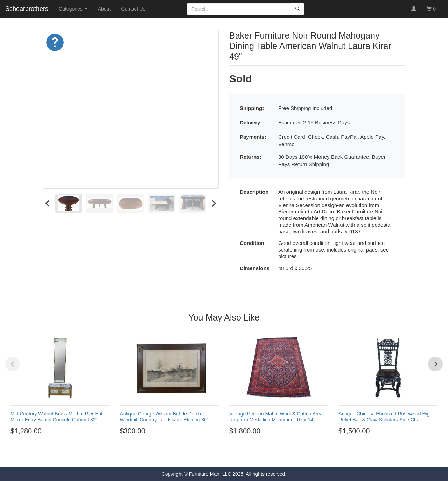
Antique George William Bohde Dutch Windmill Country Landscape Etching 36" (164, 417)
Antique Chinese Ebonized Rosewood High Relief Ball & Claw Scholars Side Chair (386, 417)
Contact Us (133, 9)
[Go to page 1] (208, 456)
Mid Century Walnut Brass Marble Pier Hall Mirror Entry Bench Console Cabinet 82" (57, 417)
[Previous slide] (13, 364)
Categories (73, 9)
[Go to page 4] (227, 456)
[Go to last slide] (48, 203)
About (104, 9)
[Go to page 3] (221, 456)
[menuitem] (69, 203)
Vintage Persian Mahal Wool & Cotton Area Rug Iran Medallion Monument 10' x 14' (276, 417)
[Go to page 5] (233, 456)
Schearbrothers (27, 9)
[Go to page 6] (240, 456)
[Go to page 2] (215, 456)
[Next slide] (213, 203)
